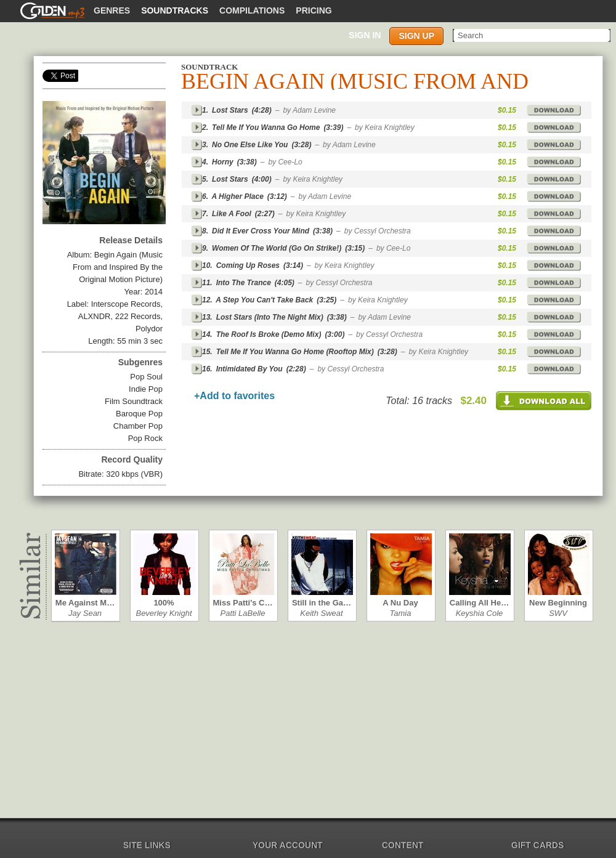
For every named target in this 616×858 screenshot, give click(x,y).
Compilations (252, 10)
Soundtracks (175, 10)
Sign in (365, 35)
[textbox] (533, 35)
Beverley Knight (164, 613)
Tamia (401, 613)
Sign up (416, 36)
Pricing (314, 10)
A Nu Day (400, 603)
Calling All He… (479, 603)
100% (164, 603)
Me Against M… (85, 603)
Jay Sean (85, 613)
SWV (558, 613)
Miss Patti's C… (242, 603)
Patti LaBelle (243, 613)
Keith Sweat (321, 613)
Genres (112, 10)
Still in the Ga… (322, 603)
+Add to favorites (234, 396)
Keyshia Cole (480, 613)
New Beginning (558, 603)
